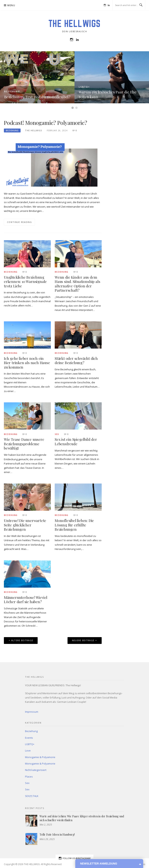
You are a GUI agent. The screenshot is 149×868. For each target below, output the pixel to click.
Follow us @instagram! (75, 858)
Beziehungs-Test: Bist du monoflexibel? (37, 97)
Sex (57, 434)
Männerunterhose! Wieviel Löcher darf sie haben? (26, 600)
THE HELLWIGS (75, 23)
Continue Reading (19, 222)
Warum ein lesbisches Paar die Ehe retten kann (108, 94)
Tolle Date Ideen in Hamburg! (57, 835)
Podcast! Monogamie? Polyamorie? (45, 123)
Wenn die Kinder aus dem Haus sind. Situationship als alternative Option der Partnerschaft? (77, 284)
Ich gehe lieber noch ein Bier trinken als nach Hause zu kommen (27, 363)
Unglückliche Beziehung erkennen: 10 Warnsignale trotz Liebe (25, 282)
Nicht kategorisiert (36, 770)
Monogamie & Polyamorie (40, 757)
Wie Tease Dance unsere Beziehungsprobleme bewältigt (24, 444)
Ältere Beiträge (22, 640)
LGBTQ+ (84, 87)
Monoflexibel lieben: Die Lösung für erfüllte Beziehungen (74, 525)
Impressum (32, 712)
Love (28, 751)
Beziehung (12, 91)
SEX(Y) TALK (32, 796)
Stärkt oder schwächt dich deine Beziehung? (76, 361)
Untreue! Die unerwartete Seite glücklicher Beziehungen (25, 525)
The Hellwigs (34, 130)
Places (29, 777)
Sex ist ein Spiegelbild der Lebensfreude (76, 442)
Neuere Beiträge (83, 640)
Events (29, 738)
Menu (11, 5)
